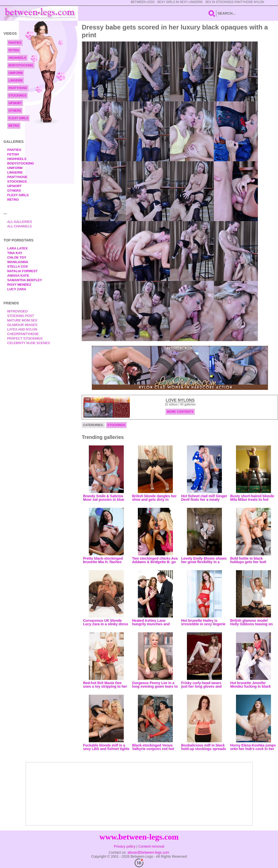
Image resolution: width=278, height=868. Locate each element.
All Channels (19, 226)
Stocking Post (21, 316)
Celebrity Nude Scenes (29, 343)
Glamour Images (22, 325)
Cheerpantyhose (23, 334)
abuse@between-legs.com (148, 852)
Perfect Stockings (25, 338)
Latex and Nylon (22, 329)
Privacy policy (125, 846)
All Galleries (20, 222)
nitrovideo (17, 311)
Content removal (151, 846)
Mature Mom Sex (22, 320)
